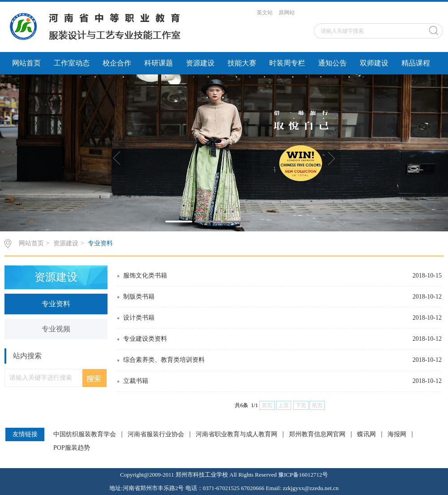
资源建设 (200, 63)
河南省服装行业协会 (156, 434)
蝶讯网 (366, 434)
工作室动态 (72, 63)
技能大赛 (242, 63)
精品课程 (416, 63)
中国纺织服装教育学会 (85, 434)
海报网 (397, 434)
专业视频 (56, 329)
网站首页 (26, 63)
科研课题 (159, 63)
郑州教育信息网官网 (317, 434)
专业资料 (100, 243)
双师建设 (374, 63)
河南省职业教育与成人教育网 (237, 434)
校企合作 (117, 63)
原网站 (287, 13)
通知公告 (332, 63)
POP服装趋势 (72, 448)
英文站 (265, 13)
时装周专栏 (287, 63)
